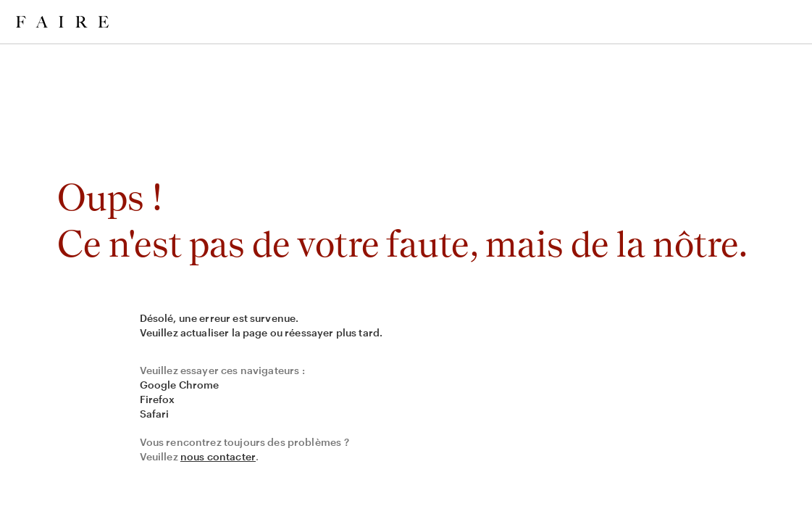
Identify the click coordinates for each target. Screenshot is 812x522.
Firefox (158, 399)
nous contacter (218, 456)
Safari (155, 414)
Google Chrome (180, 385)
